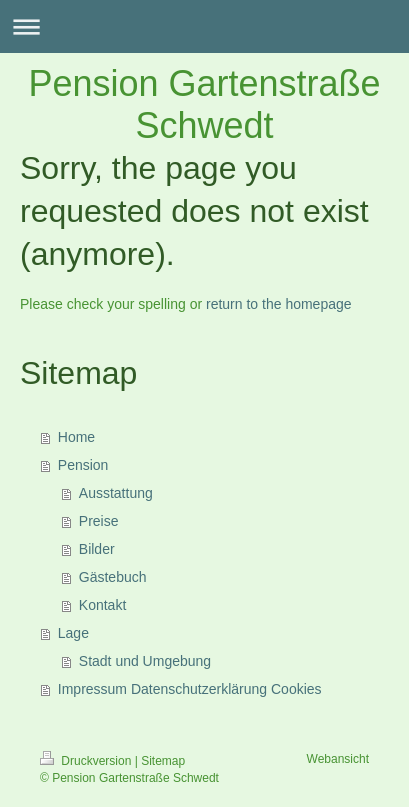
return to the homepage (279, 304)
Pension (83, 465)
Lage (73, 633)
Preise (99, 521)
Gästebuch (113, 577)
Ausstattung (116, 493)
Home (76, 437)
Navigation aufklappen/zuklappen (204, 26)
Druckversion (87, 761)
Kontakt (102, 605)
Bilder (97, 549)
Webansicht (338, 759)
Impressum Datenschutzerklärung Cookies (190, 689)
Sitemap (163, 761)
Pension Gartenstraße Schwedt (204, 104)
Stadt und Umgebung (145, 661)
